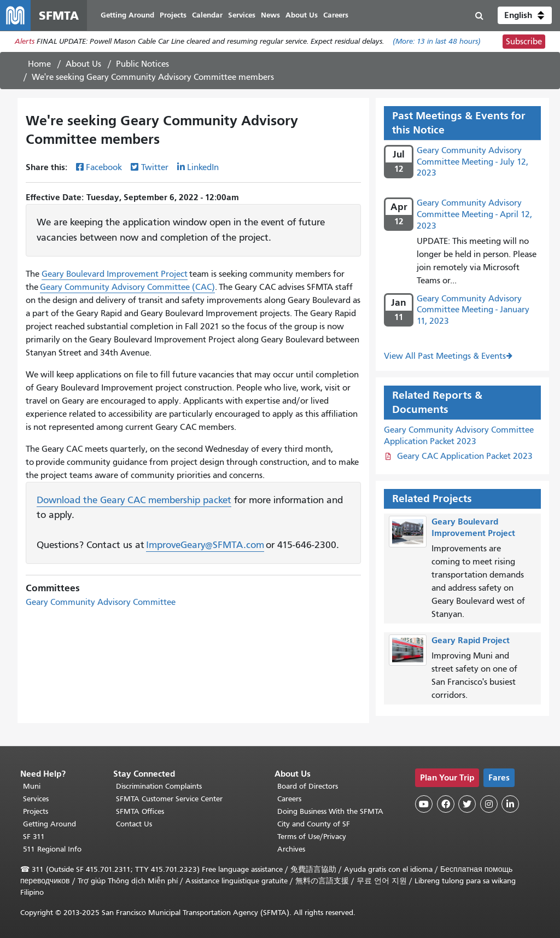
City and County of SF (314, 824)
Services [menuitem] (242, 15)
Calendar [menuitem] (207, 15)
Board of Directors (308, 786)
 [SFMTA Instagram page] (489, 804)
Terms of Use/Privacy (312, 837)
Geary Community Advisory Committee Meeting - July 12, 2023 (472, 162)
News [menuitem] (270, 15)
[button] (525, 15)
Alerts (25, 42)
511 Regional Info (52, 849)
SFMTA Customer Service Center (169, 799)
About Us (83, 64)
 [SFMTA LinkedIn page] (510, 804)
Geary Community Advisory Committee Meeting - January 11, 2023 (473, 310)
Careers (289, 799)
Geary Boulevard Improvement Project (115, 274)
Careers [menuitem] (336, 15)
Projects (36, 811)
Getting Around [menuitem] (127, 15)
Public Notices (142, 64)
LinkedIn (203, 168)
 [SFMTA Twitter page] (467, 804)
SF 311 (34, 837)
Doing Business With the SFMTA (330, 811)
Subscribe (524, 42)
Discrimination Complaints (159, 786)
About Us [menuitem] (302, 15)
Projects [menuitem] (173, 15)
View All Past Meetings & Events (445, 356)
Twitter (155, 168)
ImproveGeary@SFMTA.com (205, 545)
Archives (291, 849)
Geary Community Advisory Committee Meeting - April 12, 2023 (474, 214)
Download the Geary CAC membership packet (134, 500)
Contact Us (134, 824)
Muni (32, 786)
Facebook (104, 168)
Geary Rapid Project (471, 640)
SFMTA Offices (140, 811)
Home (39, 64)
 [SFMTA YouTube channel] (424, 804)
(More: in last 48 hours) (437, 42)
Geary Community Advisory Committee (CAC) (127, 287)
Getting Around (49, 824)
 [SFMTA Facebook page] (446, 804)
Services (36, 799)
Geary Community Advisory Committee (101, 602)
